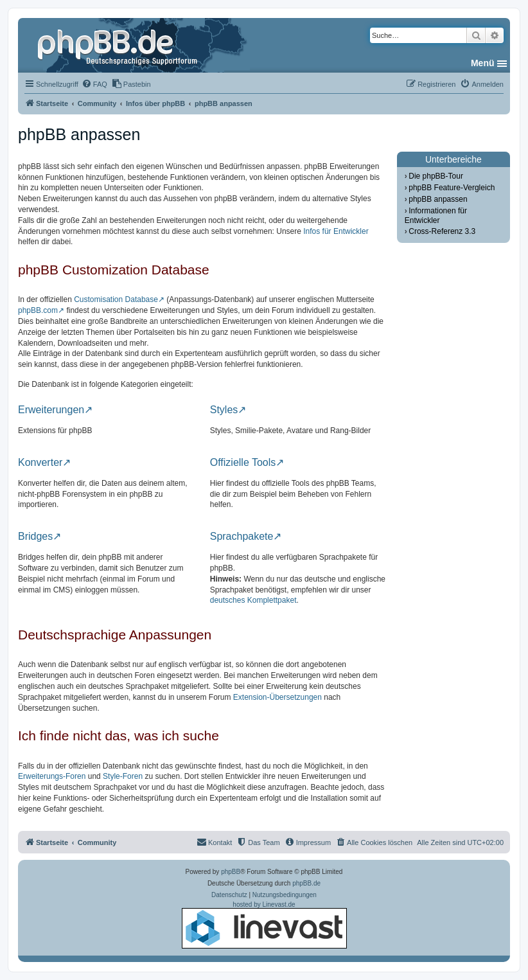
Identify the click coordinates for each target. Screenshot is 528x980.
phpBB (231, 872)
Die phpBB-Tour (436, 176)
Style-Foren (123, 776)
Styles (224, 410)
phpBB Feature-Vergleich (452, 188)
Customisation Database (116, 299)
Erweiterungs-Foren (52, 776)
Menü (483, 63)
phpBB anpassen (438, 199)
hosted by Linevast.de (264, 925)
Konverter (40, 463)
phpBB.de (306, 883)
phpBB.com (38, 310)
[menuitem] (94, 84)
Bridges (35, 537)
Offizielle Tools (243, 463)
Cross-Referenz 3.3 (442, 231)
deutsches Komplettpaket (253, 600)
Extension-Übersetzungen (277, 697)
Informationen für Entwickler (436, 215)
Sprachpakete (242, 537)
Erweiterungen (51, 410)
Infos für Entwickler (336, 231)
